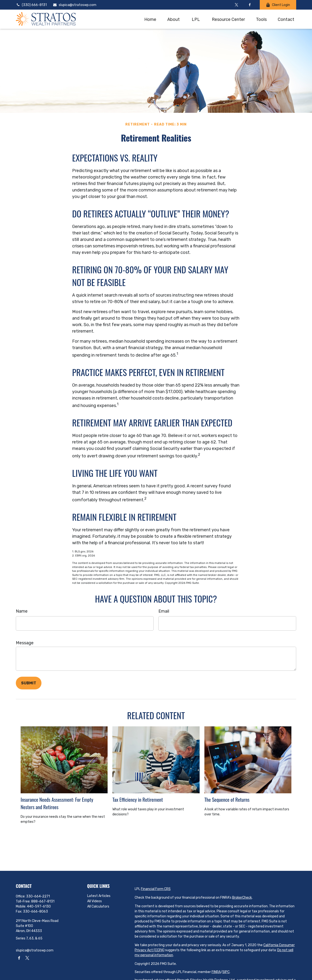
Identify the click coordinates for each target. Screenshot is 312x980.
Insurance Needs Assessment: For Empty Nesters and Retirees (57, 803)
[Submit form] (29, 683)
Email (164, 611)
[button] (150, 19)
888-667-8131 (43, 901)
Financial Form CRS (156, 889)
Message (25, 643)
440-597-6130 (39, 906)
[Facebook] (250, 5)
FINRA (216, 972)
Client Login (278, 5)
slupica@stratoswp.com (75, 5)
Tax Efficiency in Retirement (138, 799)
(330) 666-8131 (31, 5)
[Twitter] (236, 5)
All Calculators (98, 906)
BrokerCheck (242, 898)
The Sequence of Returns (227, 799)
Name (22, 611)
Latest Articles (99, 896)
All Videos (95, 901)
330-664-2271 (38, 896)
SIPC (226, 972)
